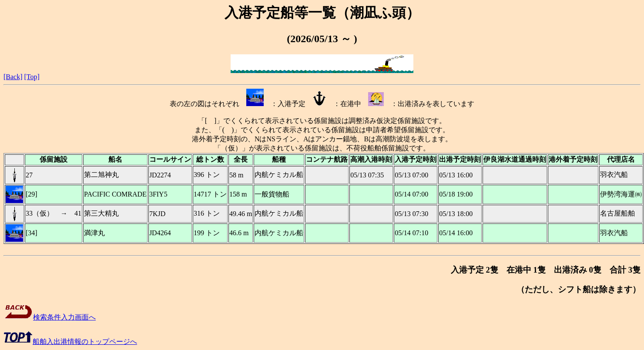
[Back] (13, 77)
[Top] (32, 77)
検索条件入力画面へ (50, 317)
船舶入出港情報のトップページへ (70, 342)
